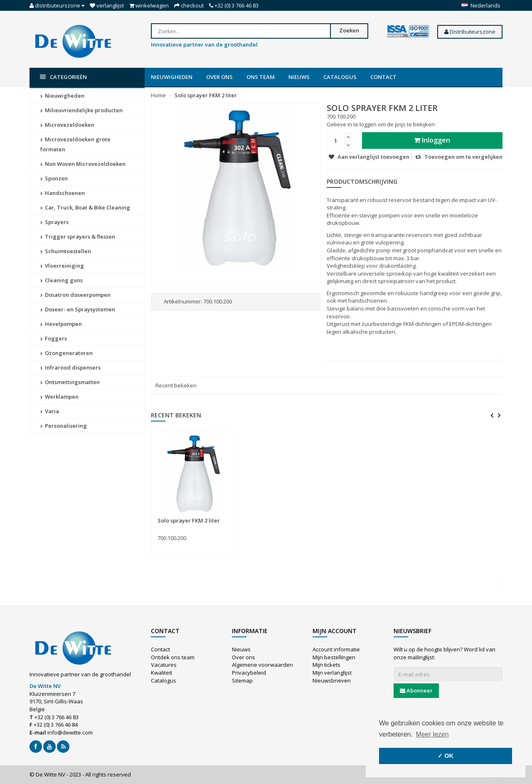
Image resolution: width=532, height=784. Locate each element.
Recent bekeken (176, 385)
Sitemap (242, 680)
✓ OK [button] (446, 756)
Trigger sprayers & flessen (78, 237)
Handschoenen (63, 193)
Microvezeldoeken (67, 125)
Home (158, 95)
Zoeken (349, 30)
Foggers (54, 338)
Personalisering (64, 426)
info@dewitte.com (70, 732)
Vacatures (164, 665)
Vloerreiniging (62, 266)
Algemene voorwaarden (262, 665)
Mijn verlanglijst (332, 673)
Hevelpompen (61, 324)
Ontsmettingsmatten (70, 382)
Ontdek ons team (173, 657)
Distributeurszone (470, 32)
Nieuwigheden (172, 77)
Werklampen (59, 397)
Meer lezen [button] (432, 734)
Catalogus (340, 77)
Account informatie (336, 649)
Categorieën (63, 77)
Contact (383, 77)
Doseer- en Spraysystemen (78, 309)
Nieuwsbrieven (332, 680)
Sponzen (54, 178)
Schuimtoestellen (66, 251)
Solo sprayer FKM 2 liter (206, 95)
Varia (50, 411)
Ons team (261, 77)
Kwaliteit (161, 673)
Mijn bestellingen (334, 657)
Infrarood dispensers (70, 367)
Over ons (219, 77)
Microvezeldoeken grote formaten (75, 144)
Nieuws (299, 77)
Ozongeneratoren (66, 353)
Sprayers (54, 222)
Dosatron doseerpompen (75, 295)
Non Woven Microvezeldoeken (83, 164)
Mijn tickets (326, 665)
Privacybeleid (249, 673)
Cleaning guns (62, 280)
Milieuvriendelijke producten (81, 110)
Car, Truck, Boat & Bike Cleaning (85, 207)
